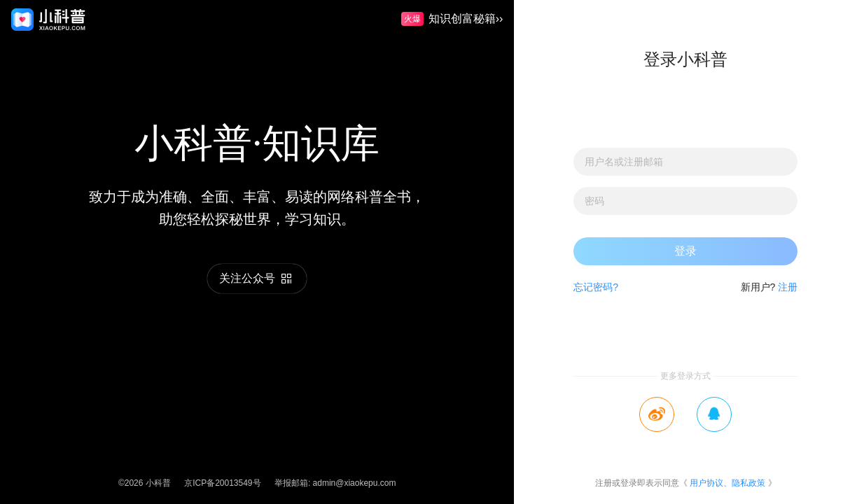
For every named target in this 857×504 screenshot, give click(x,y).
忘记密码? (596, 287)
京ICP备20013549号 (222, 483)
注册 (788, 287)
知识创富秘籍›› (452, 20)
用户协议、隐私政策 (727, 483)
